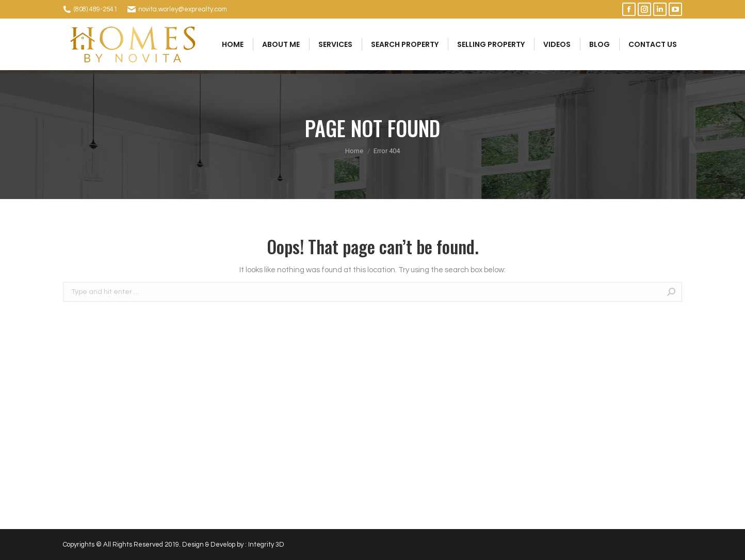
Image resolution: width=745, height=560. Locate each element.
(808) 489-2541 (95, 9)
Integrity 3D (266, 545)
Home (354, 151)
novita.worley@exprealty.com (183, 9)
